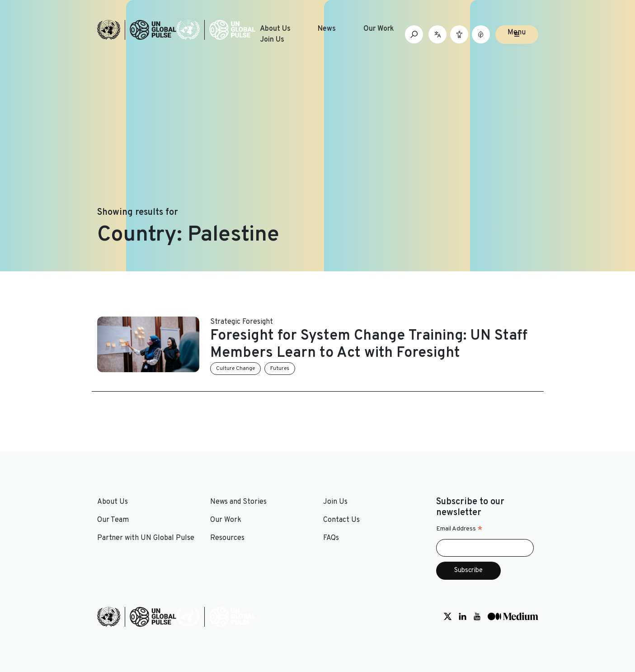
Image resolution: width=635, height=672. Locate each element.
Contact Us (341, 520)
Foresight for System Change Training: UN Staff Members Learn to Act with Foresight (369, 345)
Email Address (459, 529)
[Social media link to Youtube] (477, 617)
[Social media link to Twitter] (448, 617)
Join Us (272, 40)
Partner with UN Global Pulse (146, 538)
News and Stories (238, 502)
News (327, 29)
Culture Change (235, 369)
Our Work (379, 29)
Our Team (113, 520)
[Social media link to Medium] (513, 617)
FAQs (331, 538)
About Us (275, 29)
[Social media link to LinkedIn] (463, 617)
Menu (517, 33)
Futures (280, 369)
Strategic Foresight (242, 322)
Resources (227, 538)
